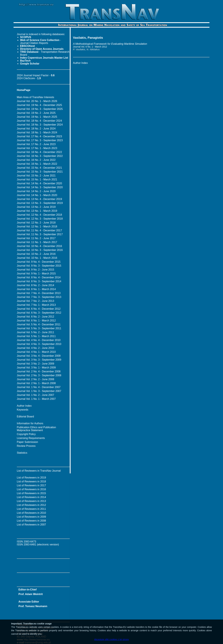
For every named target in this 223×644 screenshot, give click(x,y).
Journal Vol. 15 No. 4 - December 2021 (39, 168)
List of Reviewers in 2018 (31, 481)
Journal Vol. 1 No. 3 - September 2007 (39, 391)
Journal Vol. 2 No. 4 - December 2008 (39, 371)
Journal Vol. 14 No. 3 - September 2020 (40, 187)
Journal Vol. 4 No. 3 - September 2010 (39, 344)
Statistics (22, 453)
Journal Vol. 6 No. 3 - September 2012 (39, 313)
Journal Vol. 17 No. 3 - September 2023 (40, 140)
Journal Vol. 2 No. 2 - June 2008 (36, 379)
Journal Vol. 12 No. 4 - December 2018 (39, 215)
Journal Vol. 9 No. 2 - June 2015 (36, 270)
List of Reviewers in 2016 (31, 489)
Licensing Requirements (31, 438)
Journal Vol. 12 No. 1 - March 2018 (37, 227)
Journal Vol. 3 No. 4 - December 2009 (39, 356)
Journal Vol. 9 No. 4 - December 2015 (39, 262)
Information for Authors (30, 423)
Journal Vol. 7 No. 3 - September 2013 (39, 297)
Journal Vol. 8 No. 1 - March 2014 (36, 289)
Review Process (26, 446)
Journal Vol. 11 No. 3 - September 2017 (40, 234)
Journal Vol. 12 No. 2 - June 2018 (36, 223)
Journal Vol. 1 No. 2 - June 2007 (36, 395)
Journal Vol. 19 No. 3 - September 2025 (40, 109)
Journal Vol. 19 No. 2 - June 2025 (36, 113)
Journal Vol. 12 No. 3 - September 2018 (40, 219)
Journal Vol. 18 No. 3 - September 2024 (40, 125)
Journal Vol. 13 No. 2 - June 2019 (36, 207)
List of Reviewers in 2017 (31, 485)
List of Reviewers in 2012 (31, 505)
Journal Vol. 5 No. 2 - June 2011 (36, 332)
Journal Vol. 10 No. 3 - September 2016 (40, 250)
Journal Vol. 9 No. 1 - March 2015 (36, 274)
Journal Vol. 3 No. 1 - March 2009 (36, 368)
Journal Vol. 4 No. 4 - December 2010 (39, 340)
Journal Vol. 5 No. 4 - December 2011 (39, 324)
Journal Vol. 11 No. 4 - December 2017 (39, 230)
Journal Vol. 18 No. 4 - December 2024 (39, 121)
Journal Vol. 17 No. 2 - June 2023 (36, 144)
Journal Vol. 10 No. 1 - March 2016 (37, 258)
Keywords (23, 410)
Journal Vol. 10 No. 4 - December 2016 (39, 246)
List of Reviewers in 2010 (31, 513)
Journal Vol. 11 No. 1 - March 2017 (37, 242)
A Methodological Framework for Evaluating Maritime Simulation (110, 44)
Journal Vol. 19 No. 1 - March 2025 (37, 117)
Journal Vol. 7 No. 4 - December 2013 (39, 293)
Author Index (24, 406)
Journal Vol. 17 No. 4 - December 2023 (39, 136)
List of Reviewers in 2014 (31, 497)
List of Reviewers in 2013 (31, 501)
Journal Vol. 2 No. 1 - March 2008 (36, 383)
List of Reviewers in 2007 (31, 525)
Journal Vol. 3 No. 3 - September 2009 (39, 360)
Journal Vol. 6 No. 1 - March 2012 (36, 321)
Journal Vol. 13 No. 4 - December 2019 (39, 199)
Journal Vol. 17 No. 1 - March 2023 (37, 148)
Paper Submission (27, 442)
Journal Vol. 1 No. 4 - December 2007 (39, 387)
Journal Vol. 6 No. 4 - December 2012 (39, 309)
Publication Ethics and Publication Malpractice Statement (36, 429)
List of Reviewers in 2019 (31, 478)
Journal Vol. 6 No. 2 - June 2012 (36, 317)
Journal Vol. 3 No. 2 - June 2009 (36, 364)
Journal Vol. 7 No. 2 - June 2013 (36, 301)
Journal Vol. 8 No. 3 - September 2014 (39, 281)
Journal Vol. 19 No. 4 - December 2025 (39, 105)
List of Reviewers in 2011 (31, 509)
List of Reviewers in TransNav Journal (39, 471)
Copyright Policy (26, 434)
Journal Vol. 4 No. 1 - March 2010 (36, 352)
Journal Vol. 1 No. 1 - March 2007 (36, 399)
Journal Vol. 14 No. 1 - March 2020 (37, 195)
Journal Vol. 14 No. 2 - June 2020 (36, 191)
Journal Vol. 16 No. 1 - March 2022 (37, 164)
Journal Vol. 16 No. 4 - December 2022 (39, 152)
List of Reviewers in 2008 (31, 521)
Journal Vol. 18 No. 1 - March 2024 (37, 132)
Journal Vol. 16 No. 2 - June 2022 (36, 160)
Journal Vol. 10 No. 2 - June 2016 (36, 254)
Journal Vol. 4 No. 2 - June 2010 (36, 348)
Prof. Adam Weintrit (31, 594)
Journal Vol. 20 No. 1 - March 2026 (37, 101)
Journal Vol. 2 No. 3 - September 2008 (39, 375)
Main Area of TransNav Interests (36, 97)
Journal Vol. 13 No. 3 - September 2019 (40, 203)
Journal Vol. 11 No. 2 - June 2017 (36, 238)
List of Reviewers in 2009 (31, 517)
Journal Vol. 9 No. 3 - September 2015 (39, 266)
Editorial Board (25, 417)
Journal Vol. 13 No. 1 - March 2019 (37, 211)
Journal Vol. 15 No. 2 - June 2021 (36, 176)
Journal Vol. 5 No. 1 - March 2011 (36, 336)
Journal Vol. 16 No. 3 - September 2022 (40, 156)
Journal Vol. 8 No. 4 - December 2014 (39, 277)
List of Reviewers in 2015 (31, 493)
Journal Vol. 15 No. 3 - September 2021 (40, 172)
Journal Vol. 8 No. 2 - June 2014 (36, 285)
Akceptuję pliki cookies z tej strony (111, 639)
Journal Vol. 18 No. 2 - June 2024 (36, 129)
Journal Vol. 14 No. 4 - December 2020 (39, 183)
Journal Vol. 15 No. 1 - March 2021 (37, 179)
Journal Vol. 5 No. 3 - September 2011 (39, 328)
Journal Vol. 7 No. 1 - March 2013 (36, 305)
